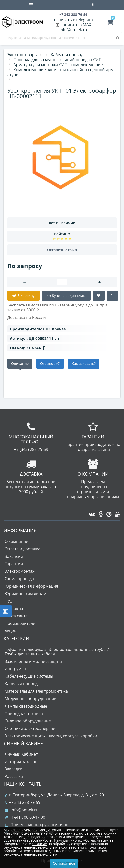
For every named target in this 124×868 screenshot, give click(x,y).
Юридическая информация (31, 586)
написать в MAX (76, 25)
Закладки (14, 769)
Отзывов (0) (50, 364)
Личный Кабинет (21, 754)
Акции (11, 631)
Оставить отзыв (62, 250)
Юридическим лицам (26, 594)
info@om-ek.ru (73, 30)
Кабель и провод (21, 684)
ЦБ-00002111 (44, 338)
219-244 (36, 348)
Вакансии (14, 556)
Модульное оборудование (30, 699)
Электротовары (23, 55)
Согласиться (64, 863)
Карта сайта (16, 616)
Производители (20, 623)
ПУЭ (9, 601)
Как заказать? (84, 364)
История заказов (21, 762)
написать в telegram (73, 20)
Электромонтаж (20, 571)
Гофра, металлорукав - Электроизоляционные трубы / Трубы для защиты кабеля (57, 652)
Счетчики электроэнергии (30, 728)
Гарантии (14, 564)
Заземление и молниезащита (33, 661)
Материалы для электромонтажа (36, 691)
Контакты (14, 609)
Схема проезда (19, 579)
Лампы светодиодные (26, 706)
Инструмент (16, 669)
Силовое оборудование (28, 721)
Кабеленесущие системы (29, 676)
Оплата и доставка (23, 549)
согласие (39, 844)
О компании (17, 541)
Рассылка (14, 776)
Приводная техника (24, 714)
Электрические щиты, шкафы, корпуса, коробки (51, 736)
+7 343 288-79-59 (23, 802)
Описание (20, 364)
